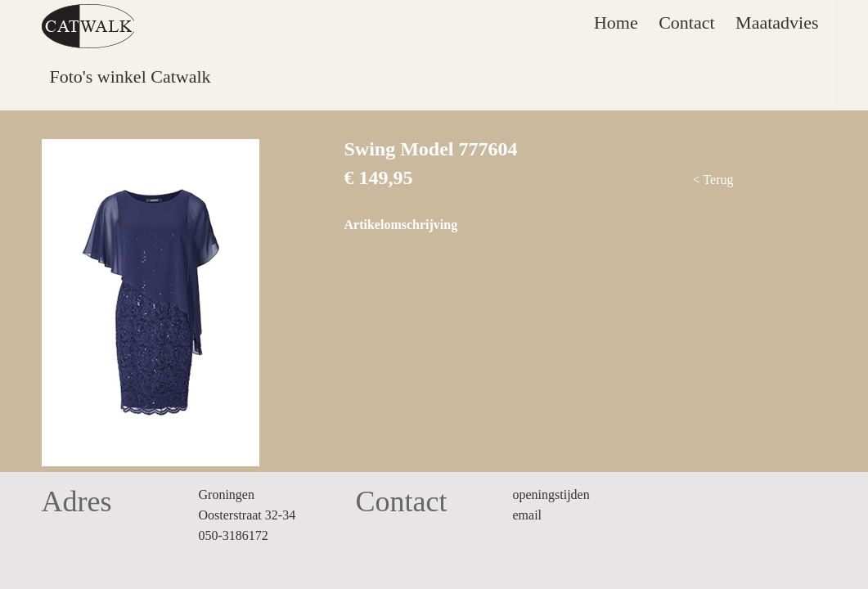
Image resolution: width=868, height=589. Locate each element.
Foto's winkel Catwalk (130, 76)
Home (616, 22)
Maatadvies (777, 22)
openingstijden (551, 495)
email (528, 515)
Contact (686, 22)
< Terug (713, 180)
